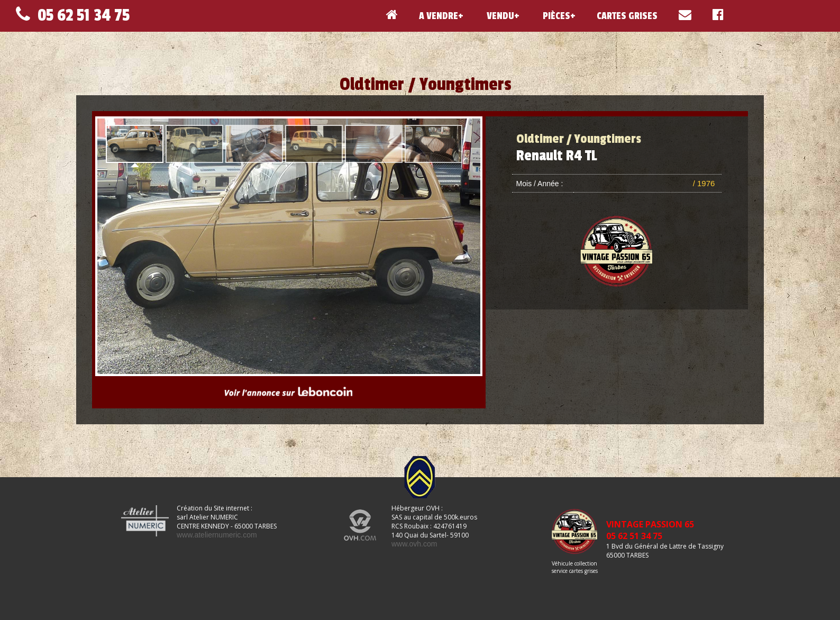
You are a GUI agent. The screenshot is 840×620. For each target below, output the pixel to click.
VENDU (499, 16)
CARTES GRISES (627, 16)
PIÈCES (555, 16)
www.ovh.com (414, 544)
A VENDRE (439, 16)
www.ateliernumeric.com (217, 535)
